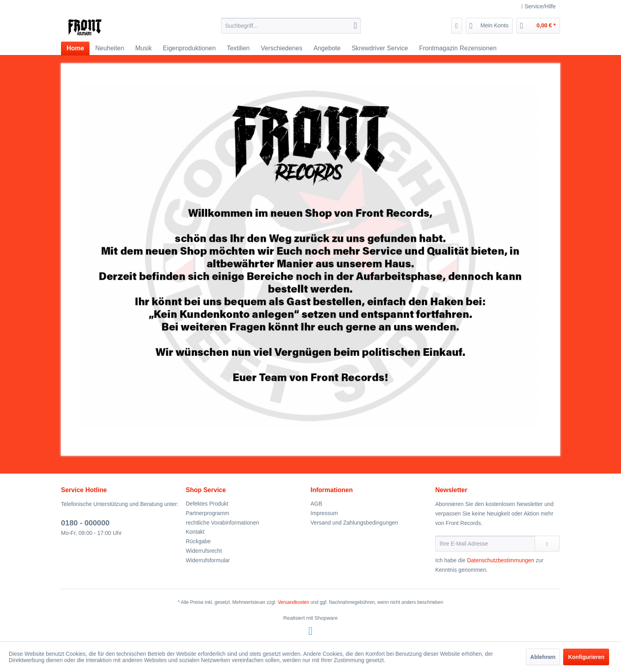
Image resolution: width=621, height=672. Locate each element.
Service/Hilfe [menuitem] (539, 6)
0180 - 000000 (85, 523)
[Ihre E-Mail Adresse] (485, 544)
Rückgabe (198, 541)
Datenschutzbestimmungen (501, 560)
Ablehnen (543, 657)
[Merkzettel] (457, 26)
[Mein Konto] (489, 26)
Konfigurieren (586, 657)
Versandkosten (293, 602)
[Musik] (143, 48)
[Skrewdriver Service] (380, 48)
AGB (316, 504)
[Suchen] (355, 26)
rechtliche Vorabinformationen (222, 523)
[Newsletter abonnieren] (547, 544)
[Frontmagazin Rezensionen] (458, 48)
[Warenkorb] (538, 26)
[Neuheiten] (110, 48)
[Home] (75, 48)
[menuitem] (291, 26)
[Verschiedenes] (281, 48)
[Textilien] (238, 48)
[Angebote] (327, 48)
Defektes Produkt (207, 504)
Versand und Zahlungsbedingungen (354, 523)
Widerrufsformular (208, 560)
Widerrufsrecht (204, 551)
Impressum (324, 513)
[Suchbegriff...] (291, 26)
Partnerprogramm (208, 513)
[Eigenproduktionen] (189, 48)
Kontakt (195, 532)
